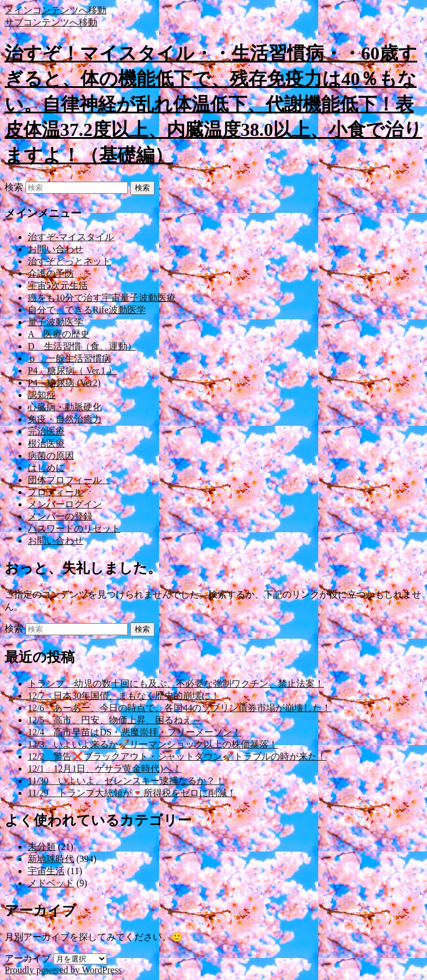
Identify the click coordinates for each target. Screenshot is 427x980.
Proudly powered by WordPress (63, 970)
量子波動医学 (56, 322)
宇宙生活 (46, 871)
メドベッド (51, 883)
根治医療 (46, 443)
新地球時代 (51, 859)
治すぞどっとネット (69, 261)
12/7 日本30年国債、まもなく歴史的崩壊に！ (124, 696)
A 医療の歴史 (59, 334)
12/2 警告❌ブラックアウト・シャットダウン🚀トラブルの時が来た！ (177, 756)
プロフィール (56, 492)
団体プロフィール (69, 480)
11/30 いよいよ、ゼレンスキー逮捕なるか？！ (126, 781)
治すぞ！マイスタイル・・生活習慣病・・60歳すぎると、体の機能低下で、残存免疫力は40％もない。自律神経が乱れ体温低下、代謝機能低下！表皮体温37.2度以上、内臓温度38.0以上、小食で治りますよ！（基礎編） (213, 104)
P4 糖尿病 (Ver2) (64, 383)
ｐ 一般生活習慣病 (69, 358)
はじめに (46, 468)
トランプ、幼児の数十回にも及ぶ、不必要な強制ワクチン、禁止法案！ (176, 684)
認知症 (42, 395)
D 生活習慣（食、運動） (82, 346)
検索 (14, 187)
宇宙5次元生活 (58, 285)
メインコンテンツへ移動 (56, 10)
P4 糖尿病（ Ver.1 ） (72, 371)
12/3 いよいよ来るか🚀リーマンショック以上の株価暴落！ (153, 744)
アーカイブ (28, 958)
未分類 (42, 847)
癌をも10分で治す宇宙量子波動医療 (102, 298)
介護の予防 (51, 273)
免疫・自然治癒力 (65, 419)
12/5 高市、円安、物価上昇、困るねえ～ (115, 720)
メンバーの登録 (60, 516)
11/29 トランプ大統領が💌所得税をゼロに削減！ (132, 793)
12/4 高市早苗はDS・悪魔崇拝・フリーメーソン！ (135, 732)
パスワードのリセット (74, 528)
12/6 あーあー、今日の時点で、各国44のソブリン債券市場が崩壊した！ (179, 708)
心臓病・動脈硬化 (65, 407)
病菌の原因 (51, 456)
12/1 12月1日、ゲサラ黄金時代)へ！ (105, 769)
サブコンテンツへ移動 (51, 22)
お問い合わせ (56, 249)
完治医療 (46, 431)
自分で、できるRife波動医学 (87, 310)
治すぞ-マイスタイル (71, 237)
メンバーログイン (65, 504)
